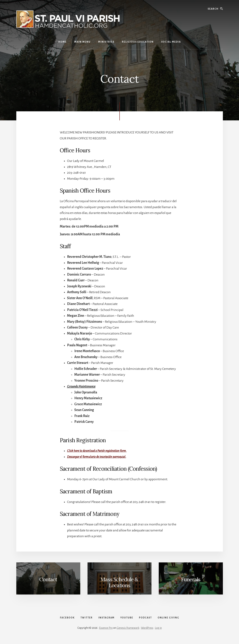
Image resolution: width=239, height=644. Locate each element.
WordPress (147, 632)
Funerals (191, 579)
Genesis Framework (128, 632)
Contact (48, 579)
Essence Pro (106, 632)
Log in (158, 632)
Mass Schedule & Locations (119, 582)
